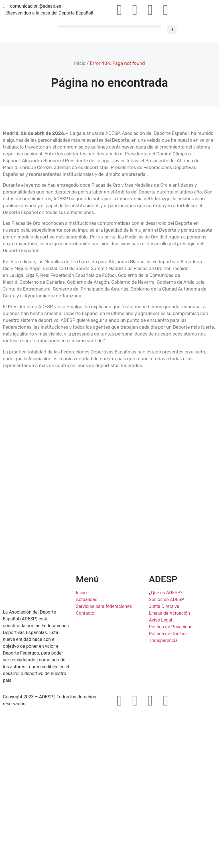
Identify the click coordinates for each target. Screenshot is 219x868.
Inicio (80, 63)
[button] (109, 26)
